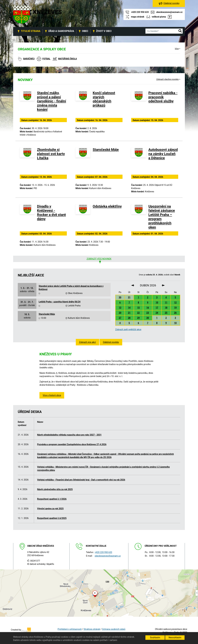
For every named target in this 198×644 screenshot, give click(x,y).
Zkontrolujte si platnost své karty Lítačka (51, 154)
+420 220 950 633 (103, 552)
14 (129, 308)
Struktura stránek (92, 629)
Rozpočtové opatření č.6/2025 (52, 518)
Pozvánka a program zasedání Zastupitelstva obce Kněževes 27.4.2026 (72, 444)
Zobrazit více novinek (99, 259)
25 (166, 313)
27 (120, 318)
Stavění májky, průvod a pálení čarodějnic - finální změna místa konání (52, 101)
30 (120, 297)
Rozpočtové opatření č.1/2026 (52, 499)
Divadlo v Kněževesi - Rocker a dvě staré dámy (51, 213)
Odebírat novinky (111, 342)
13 (120, 308)
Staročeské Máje (106, 150)
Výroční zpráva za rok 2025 (50, 509)
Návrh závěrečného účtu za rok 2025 (55, 489)
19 (175, 308)
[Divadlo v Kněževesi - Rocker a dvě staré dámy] (27, 217)
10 (157, 302)
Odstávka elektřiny (107, 206)
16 (148, 308)
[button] (180, 31)
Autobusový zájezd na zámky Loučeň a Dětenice (163, 154)
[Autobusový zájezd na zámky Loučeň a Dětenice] (139, 161)
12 (175, 302)
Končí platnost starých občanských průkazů (104, 99)
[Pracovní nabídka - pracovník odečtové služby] (139, 104)
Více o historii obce (52, 395)
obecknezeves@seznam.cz (108, 556)
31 (129, 297)
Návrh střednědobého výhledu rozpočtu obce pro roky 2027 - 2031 (69, 435)
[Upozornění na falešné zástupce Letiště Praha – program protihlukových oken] (139, 217)
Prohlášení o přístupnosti (70, 629)
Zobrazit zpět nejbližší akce (128, 329)
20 (120, 313)
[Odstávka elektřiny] (83, 217)
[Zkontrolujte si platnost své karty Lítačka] (27, 161)
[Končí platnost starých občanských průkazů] (83, 104)
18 (166, 308)
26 (175, 313)
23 (148, 313)
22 (138, 313)
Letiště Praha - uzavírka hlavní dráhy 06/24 (60, 302)
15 (138, 308)
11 (166, 302)
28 (129, 318)
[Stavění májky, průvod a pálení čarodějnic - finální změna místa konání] (27, 104)
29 (138, 318)
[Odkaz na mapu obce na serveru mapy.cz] (99, 593)
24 (157, 313)
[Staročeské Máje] (83, 161)
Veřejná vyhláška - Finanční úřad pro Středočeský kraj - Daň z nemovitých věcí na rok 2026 (81, 480)
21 (129, 313)
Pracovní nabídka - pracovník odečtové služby (163, 97)
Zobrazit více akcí (87, 342)
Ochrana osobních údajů (114, 629)
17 (157, 308)
